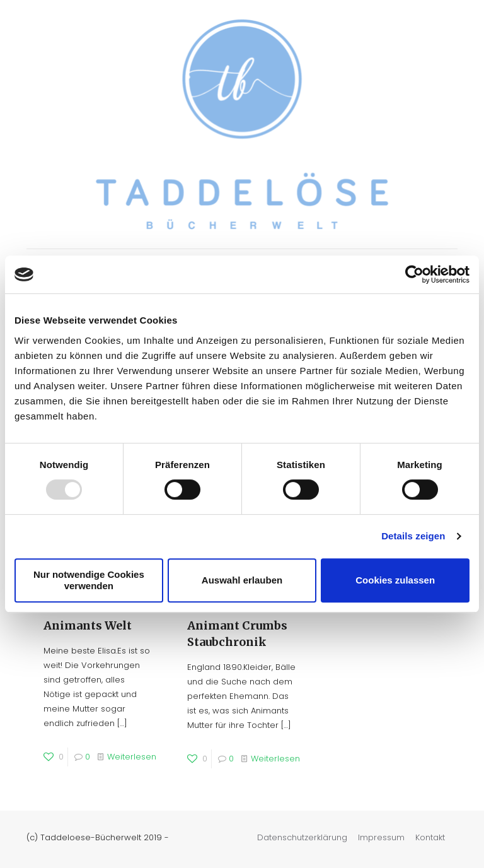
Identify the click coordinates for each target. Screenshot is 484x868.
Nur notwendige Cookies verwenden (89, 580)
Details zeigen (413, 536)
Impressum (381, 837)
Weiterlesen (132, 757)
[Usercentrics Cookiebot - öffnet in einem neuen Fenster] (414, 274)
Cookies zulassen (395, 580)
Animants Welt (88, 625)
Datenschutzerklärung (302, 837)
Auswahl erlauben (242, 580)
